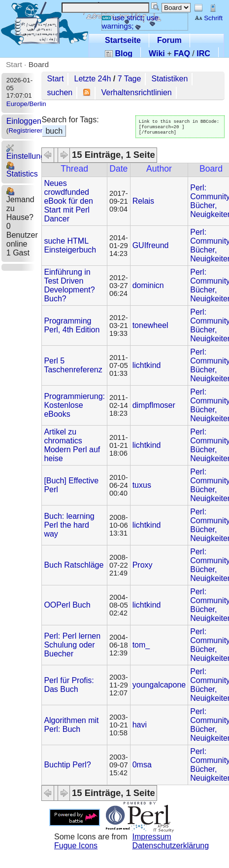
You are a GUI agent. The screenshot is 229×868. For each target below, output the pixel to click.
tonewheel (150, 325)
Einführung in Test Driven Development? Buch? (69, 285)
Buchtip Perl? (67, 765)
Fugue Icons (76, 846)
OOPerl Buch (67, 605)
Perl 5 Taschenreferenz (73, 365)
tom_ (141, 645)
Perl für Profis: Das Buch (69, 685)
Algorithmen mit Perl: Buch (71, 725)
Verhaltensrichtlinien (137, 92)
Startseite (123, 40)
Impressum (152, 837)
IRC (203, 54)
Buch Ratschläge (74, 565)
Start (14, 64)
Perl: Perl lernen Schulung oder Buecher (72, 645)
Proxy (143, 565)
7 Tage (130, 79)
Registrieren (26, 130)
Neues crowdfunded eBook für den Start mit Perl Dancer (68, 201)
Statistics (22, 170)
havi (140, 725)
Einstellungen (30, 152)
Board (39, 64)
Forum (169, 40)
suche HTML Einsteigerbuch (70, 245)
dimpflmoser (154, 405)
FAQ (182, 54)
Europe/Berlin (26, 104)
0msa (142, 765)
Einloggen (24, 121)
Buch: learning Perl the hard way (69, 525)
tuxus (142, 485)
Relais (143, 201)
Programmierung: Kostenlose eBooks (74, 405)
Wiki (157, 54)
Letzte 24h (93, 79)
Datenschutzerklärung (171, 846)
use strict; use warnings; (131, 22)
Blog (119, 54)
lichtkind (147, 365)
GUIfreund (151, 245)
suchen (60, 92)
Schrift (209, 18)
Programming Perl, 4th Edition (72, 325)
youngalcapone (159, 685)
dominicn (148, 285)
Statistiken (170, 79)
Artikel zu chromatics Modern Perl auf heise (72, 445)
